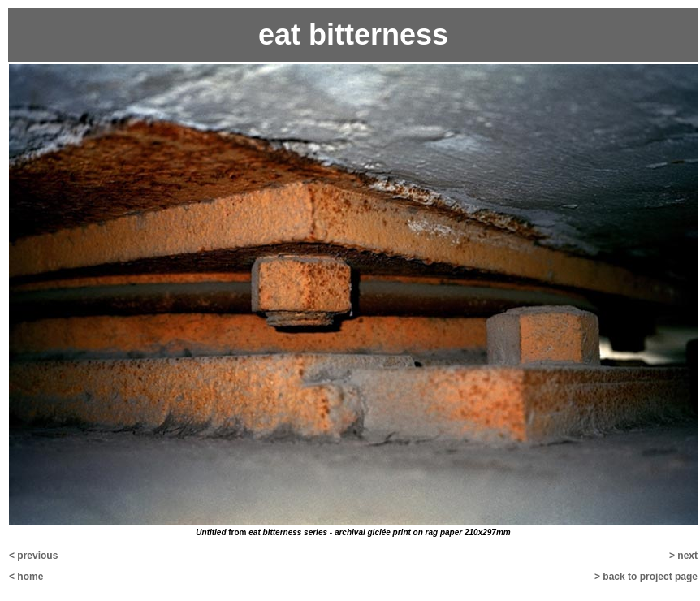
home (30, 577)
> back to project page (646, 577)
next (687, 556)
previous (37, 556)
